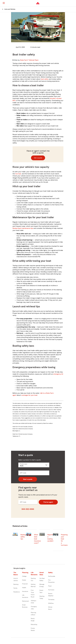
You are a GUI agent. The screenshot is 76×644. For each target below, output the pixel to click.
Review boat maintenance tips (23, 228)
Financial (25, 584)
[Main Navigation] (4, 3)
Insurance (25, 591)
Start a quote (28, 479)
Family (15, 588)
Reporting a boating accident (51, 538)
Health (24, 588)
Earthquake (52, 576)
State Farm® (29, 60)
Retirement (26, 601)
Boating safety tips (23, 537)
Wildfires (51, 603)
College (24, 576)
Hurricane (51, 590)
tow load (18, 174)
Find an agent (48, 502)
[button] (74, 3)
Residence (17, 592)
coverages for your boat (29, 395)
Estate (24, 580)
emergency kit (58, 374)
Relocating (34, 625)
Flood (50, 586)
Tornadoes (51, 600)
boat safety (45, 79)
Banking (16, 584)
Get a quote (38, 158)
